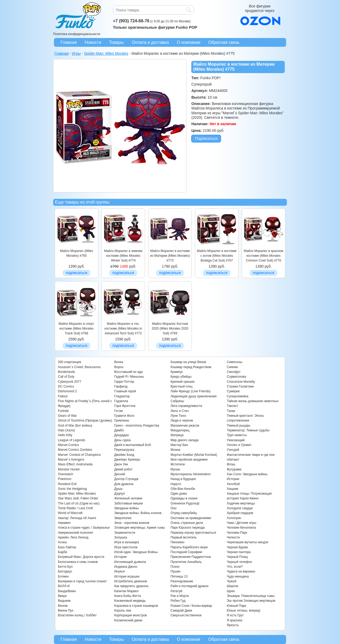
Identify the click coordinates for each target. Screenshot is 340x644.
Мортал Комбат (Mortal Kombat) (194, 455)
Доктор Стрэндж (126, 479)
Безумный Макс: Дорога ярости (81, 557)
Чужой (232, 581)
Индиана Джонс (126, 567)
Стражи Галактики (240, 386)
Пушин (176, 571)
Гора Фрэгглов (125, 406)
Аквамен (64, 523)
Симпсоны (235, 362)
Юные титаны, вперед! (244, 611)
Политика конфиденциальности (77, 34)
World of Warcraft (70, 513)
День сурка (122, 440)
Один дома (179, 494)
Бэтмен (63, 576)
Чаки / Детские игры (242, 523)
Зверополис (123, 518)
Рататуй (176, 591)
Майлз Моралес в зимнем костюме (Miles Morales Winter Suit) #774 (123, 256)
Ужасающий (236, 440)
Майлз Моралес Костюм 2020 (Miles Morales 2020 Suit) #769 (170, 329)
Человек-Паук (237, 533)
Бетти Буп (65, 567)
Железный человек (128, 498)
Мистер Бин (179, 445)
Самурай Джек (181, 611)
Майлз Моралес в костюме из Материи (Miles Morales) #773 (170, 256)
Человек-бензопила (241, 528)
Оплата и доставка (150, 42)
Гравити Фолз (124, 416)
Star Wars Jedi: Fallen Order (78, 498)
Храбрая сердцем (240, 513)
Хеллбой (233, 484)
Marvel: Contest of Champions (79, 455)
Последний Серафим (186, 552)
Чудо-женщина (238, 576)
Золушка (121, 537)
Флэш (231, 464)
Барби (63, 552)
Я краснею (235, 620)
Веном (63, 606)
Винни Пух (66, 611)
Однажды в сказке (184, 498)
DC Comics (66, 386)
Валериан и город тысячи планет (82, 581)
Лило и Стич (180, 411)
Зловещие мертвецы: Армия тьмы (140, 528)
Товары (116, 42)
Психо (175, 567)
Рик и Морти (180, 596)
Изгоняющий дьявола (130, 562)
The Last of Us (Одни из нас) (79, 503)
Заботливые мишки (129, 503)
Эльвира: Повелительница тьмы (251, 596)
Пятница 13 (179, 576)
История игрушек (127, 576)
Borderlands (67, 372)
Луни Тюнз (178, 416)
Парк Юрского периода (188, 528)
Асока (62, 542)
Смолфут (234, 372)
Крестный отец (181, 386)
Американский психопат (76, 533)
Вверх (62, 596)
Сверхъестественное (186, 615)
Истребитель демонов (131, 581)
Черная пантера (239, 552)
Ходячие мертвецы (241, 503)
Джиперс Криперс (127, 460)
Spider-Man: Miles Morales (77, 494)
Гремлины (122, 420)
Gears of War (67, 416)
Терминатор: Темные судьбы (248, 430)
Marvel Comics (68, 445)
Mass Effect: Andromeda (75, 464)
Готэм (118, 411)
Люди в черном (182, 420)
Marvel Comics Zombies (75, 450)
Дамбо (119, 430)
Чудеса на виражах (241, 571)
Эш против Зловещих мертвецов (251, 601)
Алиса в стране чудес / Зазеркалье (84, 528)
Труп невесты (237, 435)
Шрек (231, 591)
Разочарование (182, 581)
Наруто (176, 484)
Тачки (231, 411)
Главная (69, 42)
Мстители (178, 464)
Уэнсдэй (233, 450)
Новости (93, 42)
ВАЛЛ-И (64, 586)
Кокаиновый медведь (130, 601)
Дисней (120, 474)
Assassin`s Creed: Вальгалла (79, 367)
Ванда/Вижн (67, 591)
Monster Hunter (69, 469)
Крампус (177, 372)
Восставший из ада (128, 372)
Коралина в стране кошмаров (136, 606)
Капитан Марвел (126, 591)
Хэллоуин (234, 518)
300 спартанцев (69, 362)
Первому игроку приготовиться (193, 533)
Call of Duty (66, 377)
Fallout (63, 396)
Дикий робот (123, 469)
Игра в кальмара (127, 542)
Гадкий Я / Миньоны (129, 377)
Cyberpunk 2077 (70, 382)
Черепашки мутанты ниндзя (248, 542)
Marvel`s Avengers (71, 460)
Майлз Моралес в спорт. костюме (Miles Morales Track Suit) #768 (76, 329)
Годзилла (121, 401)
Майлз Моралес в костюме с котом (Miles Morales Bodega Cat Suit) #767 (217, 256)
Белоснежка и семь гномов (78, 562)
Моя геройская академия (189, 460)
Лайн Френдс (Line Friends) (191, 391)
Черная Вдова (237, 547)
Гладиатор (122, 396)
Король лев (123, 611)
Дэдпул (120, 494)
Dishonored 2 (67, 391)
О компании (189, 42)
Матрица (177, 435)
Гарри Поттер (124, 382)
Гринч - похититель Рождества (137, 426)
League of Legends (72, 440)
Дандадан (122, 435)
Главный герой (125, 391)
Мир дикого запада (185, 440)
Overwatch (65, 474)
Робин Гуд (178, 601)
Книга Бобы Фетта (128, 596)
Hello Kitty (65, 435)
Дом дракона (124, 484)
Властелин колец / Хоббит (77, 615)
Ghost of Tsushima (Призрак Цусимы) (85, 420)
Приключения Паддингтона (191, 557)
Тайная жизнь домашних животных (253, 401)
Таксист (233, 406)
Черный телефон (239, 562)
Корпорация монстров (131, 615)
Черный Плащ (237, 557)
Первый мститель (184, 537)
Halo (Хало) (67, 430)
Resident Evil (67, 484)
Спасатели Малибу (241, 382)
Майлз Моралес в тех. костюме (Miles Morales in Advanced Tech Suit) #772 (123, 329)
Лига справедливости (186, 406)
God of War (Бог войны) (75, 426)
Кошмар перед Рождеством (191, 367)
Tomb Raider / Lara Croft (75, 508)
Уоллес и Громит (239, 445)
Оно (174, 508)
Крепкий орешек (182, 382)
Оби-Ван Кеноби (183, 489)
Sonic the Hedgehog (72, 489)
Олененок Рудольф (185, 503)
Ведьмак (64, 601)
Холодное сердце (240, 508)
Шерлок (233, 586)
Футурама (234, 469)
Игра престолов (126, 547)
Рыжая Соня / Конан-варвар (191, 606)
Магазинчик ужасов (185, 426)
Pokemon (65, 479)
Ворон (119, 367)
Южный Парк (237, 606)
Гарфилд (121, 386)
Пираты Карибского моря (189, 547)
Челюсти (233, 537)
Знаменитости (125, 533)
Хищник (233, 489)
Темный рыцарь (239, 426)
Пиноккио (178, 542)
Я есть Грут (235, 615)
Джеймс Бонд (124, 455)
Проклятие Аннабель (186, 562)
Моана (175, 450)
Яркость (233, 625)
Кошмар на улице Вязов (188, 362)
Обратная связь (224, 42)
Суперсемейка (238, 396)
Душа (118, 489)
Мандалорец (180, 430)
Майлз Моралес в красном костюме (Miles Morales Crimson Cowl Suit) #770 (263, 256)
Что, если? (235, 567)
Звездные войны (126, 508)
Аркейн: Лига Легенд (73, 537)
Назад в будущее (183, 479)
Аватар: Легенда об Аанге (77, 518)
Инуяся (120, 571)
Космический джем (128, 620)
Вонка (119, 362)
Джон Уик (121, 464)
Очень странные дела (187, 523)
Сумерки (233, 391)
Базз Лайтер (67, 547)
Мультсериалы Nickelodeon (191, 474)
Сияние (232, 367)
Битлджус (65, 571)
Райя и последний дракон (190, 586)
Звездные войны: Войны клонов (138, 513)
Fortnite (63, 411)
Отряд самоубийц (184, 513)
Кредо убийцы (181, 377)
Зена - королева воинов (132, 523)
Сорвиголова (236, 377)
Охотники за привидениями (191, 518)
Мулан (175, 469)
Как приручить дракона (131, 586)
